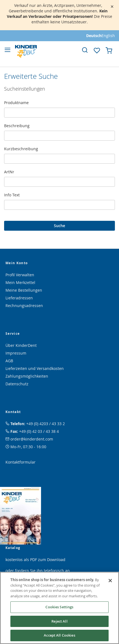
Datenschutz (17, 384)
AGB (9, 361)
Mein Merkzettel (20, 282)
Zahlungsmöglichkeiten (27, 376)
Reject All (59, 621)
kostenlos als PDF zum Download (35, 560)
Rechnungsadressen (24, 306)
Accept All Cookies (59, 635)
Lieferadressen (19, 298)
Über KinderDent (21, 345)
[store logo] (26, 51)
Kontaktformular (21, 462)
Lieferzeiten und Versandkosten (35, 368)
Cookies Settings (59, 607)
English (108, 36)
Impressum (16, 353)
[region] (59, 608)
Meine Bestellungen (24, 290)
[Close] (110, 581)
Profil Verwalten (20, 275)
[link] (85, 50)
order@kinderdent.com (32, 439)
